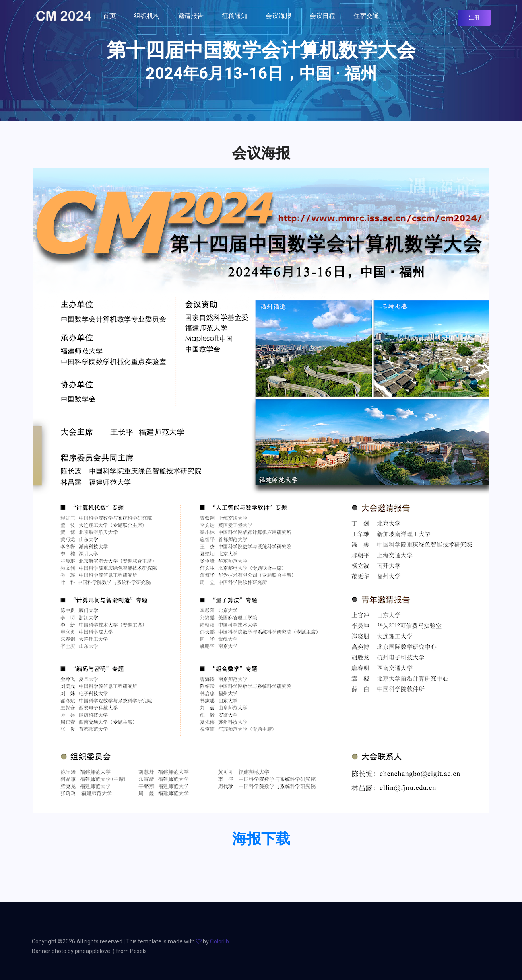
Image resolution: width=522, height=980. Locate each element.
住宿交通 (366, 16)
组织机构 (147, 16)
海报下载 (261, 839)
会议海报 (279, 16)
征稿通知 (235, 16)
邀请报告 (191, 16)
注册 (474, 17)
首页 (109, 16)
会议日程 (322, 16)
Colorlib (220, 941)
